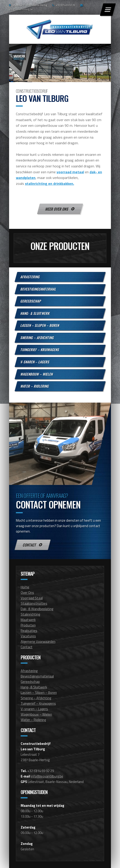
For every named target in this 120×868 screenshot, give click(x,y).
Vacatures (28, 636)
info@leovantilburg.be (21, 9)
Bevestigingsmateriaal (39, 289)
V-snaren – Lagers (35, 362)
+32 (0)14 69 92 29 (66, 5)
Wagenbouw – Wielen (37, 374)
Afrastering (30, 277)
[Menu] (108, 10)
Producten (28, 625)
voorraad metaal (70, 172)
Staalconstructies (34, 603)
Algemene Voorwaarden (38, 642)
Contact (29, 545)
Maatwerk (28, 620)
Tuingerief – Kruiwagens (40, 350)
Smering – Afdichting (37, 337)
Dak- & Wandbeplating (37, 609)
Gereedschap (31, 301)
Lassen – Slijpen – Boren (40, 325)
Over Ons (27, 593)
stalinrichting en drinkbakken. (50, 183)
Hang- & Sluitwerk (35, 313)
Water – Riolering (35, 386)
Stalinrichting (30, 614)
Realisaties (29, 631)
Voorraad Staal (32, 598)
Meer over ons (57, 209)
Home (25, 587)
